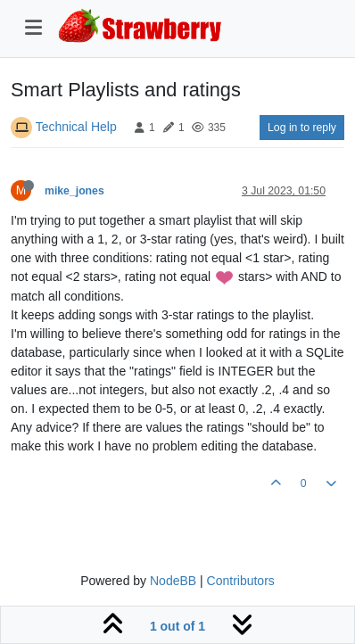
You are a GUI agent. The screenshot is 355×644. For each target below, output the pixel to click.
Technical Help (76, 127)
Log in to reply (302, 128)
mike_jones (74, 191)
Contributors (241, 581)
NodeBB (173, 581)
